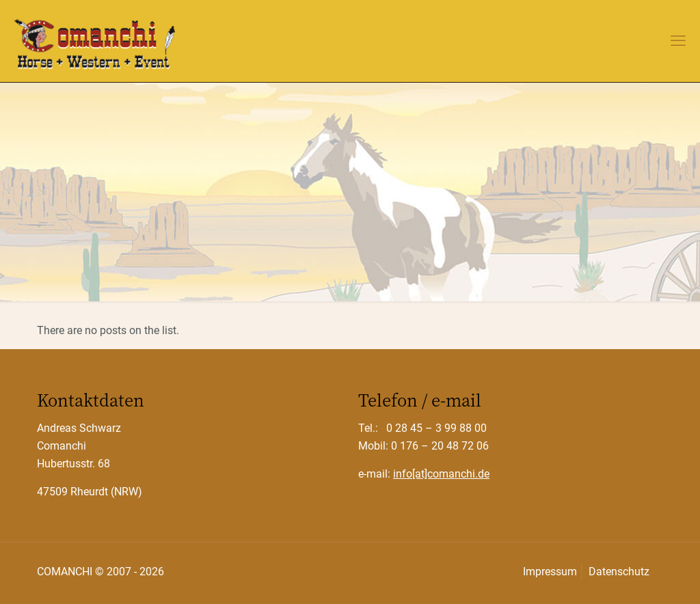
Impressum (550, 572)
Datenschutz (619, 572)
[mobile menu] (678, 41)
